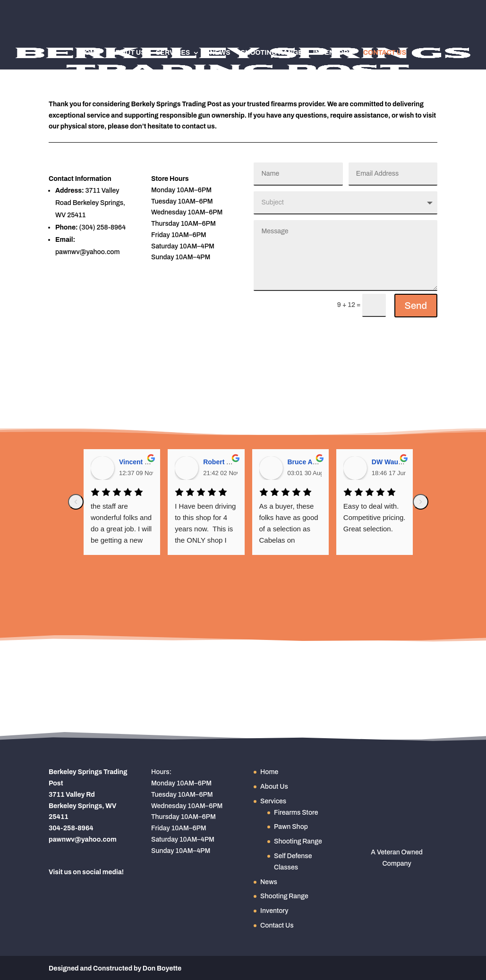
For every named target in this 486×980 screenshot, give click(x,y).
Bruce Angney (310, 462)
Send (416, 306)
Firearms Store (296, 813)
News (220, 53)
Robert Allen (223, 462)
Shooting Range (271, 53)
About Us (128, 53)
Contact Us (385, 53)
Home (90, 53)
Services (173, 53)
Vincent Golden (143, 462)
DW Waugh (389, 462)
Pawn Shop (291, 827)
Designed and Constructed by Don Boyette (115, 968)
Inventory (333, 53)
